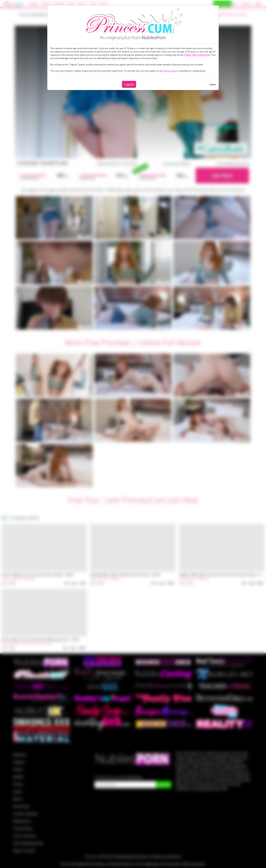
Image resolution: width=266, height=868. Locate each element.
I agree (129, 84)
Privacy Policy (170, 71)
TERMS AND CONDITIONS (197, 55)
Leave (213, 84)
